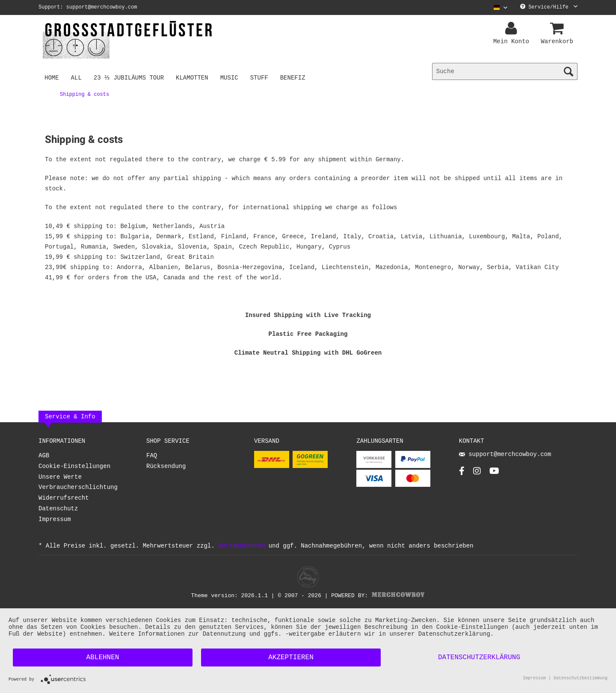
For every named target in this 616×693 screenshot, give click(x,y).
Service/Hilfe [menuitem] (549, 7)
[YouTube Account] (494, 473)
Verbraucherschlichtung (78, 487)
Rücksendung (166, 466)
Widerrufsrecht (64, 498)
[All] (76, 77)
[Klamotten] (194, 77)
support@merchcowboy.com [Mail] (505, 455)
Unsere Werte (60, 477)
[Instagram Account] (477, 473)
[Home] (52, 77)
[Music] (231, 77)
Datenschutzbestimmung (580, 679)
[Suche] (505, 71)
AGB (44, 456)
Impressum (55, 520)
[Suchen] (569, 71)
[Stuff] (261, 77)
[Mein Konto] (512, 29)
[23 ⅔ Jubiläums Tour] (130, 77)
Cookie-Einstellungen (74, 466)
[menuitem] (497, 7)
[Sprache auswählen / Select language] (500, 7)
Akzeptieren (291, 657)
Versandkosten (241, 546)
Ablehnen (103, 657)
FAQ (152, 456)
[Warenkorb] (558, 29)
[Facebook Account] (462, 473)
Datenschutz (58, 509)
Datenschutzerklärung (479, 657)
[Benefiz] (294, 77)
